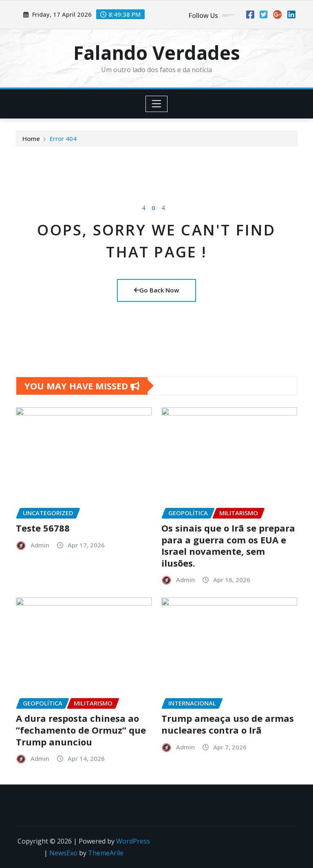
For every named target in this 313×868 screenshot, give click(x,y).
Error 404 (63, 138)
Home (31, 138)
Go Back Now (156, 290)
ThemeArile (106, 853)
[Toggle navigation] (157, 104)
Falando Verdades (157, 53)
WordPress (133, 841)
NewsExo (63, 853)
